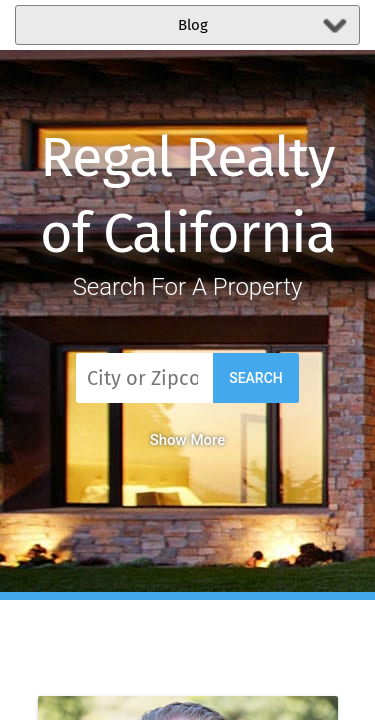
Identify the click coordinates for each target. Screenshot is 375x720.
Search (256, 378)
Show (188, 440)
